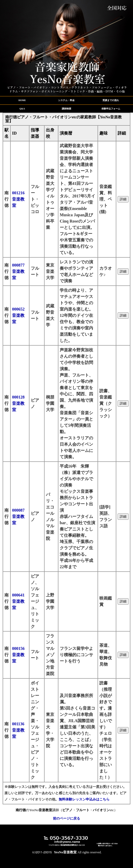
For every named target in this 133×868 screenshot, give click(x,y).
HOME (22, 100)
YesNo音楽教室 (65, 852)
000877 (18, 271)
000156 (18, 655)
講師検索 (66, 109)
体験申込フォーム (111, 109)
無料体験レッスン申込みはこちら (84, 799)
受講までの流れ (111, 100)
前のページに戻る (66, 818)
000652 (18, 315)
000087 (18, 516)
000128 (18, 403)
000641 (18, 601)
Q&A (22, 109)
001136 (18, 730)
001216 (18, 199)
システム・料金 (66, 100)
